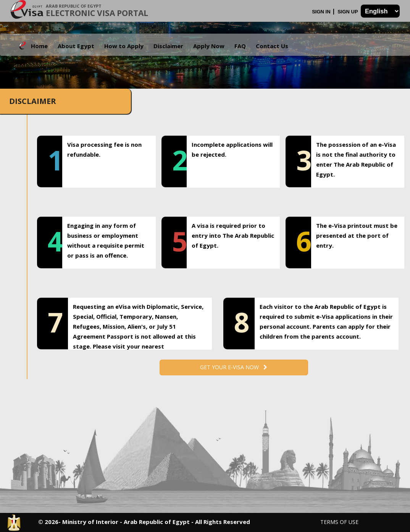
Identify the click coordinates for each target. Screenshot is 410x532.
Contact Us (272, 46)
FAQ (240, 46)
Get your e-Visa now (234, 367)
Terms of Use (339, 522)
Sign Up (348, 12)
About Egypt (76, 46)
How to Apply (124, 46)
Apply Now (209, 46)
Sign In (322, 12)
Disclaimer (168, 46)
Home (39, 46)
